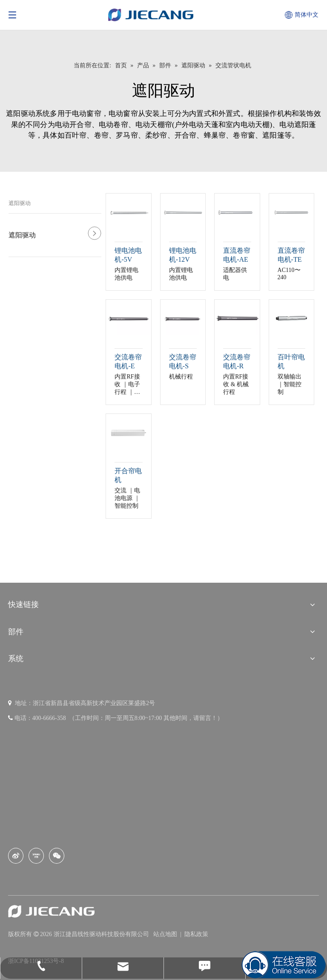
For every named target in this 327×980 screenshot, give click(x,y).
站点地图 (166, 934)
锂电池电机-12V (183, 255)
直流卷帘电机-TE (291, 255)
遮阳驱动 (20, 203)
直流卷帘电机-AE (237, 255)
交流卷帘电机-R (237, 361)
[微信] (57, 856)
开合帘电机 (128, 475)
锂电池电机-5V (128, 255)
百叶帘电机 (291, 361)
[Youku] (36, 856)
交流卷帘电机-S (183, 361)
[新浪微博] (16, 856)
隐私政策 (196, 934)
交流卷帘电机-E (128, 361)
